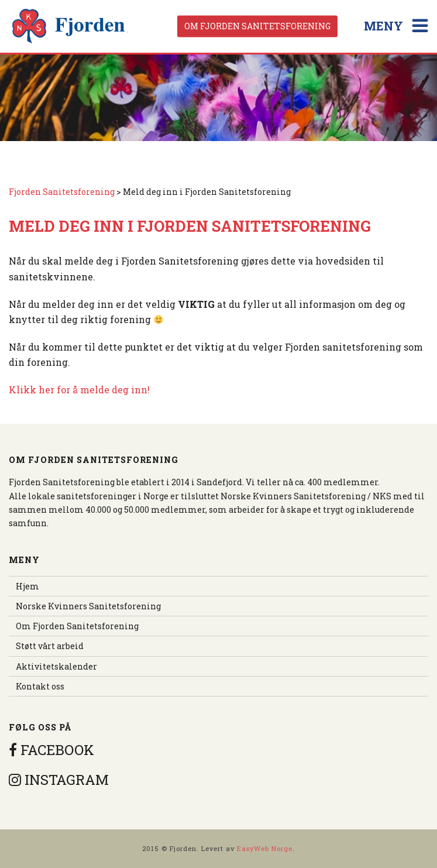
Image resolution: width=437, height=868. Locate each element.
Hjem (27, 586)
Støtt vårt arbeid (50, 646)
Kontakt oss (40, 686)
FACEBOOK (51, 750)
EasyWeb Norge (265, 848)
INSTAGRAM (59, 780)
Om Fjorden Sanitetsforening (257, 26)
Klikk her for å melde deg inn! (79, 390)
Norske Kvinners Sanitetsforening (88, 606)
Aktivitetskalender (56, 666)
